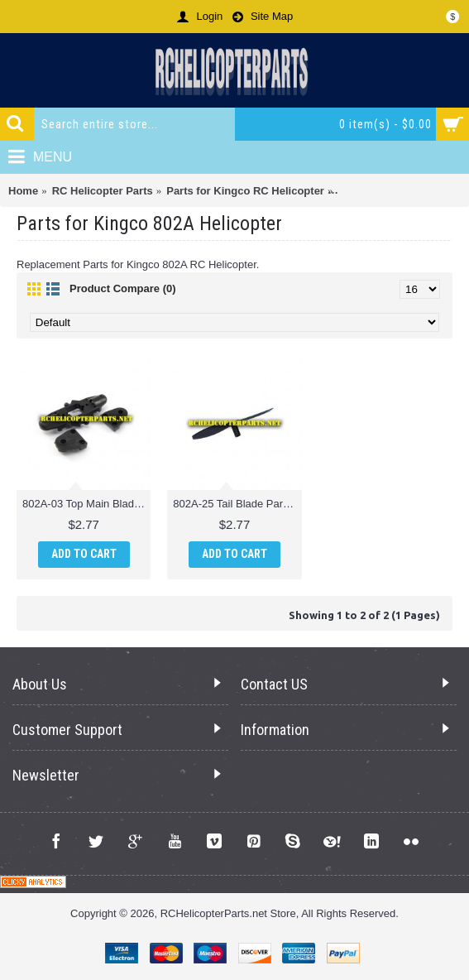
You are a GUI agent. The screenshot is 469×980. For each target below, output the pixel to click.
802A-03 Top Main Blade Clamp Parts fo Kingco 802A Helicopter (86, 504)
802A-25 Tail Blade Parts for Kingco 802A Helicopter (237, 504)
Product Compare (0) (123, 288)
